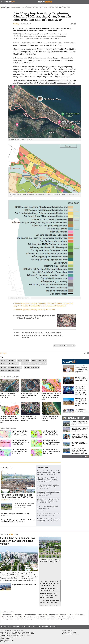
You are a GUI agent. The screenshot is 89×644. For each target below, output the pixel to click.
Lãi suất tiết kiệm (41, 617)
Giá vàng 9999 (18, 615)
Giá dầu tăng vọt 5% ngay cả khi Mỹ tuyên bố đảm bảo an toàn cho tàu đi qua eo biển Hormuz (81, 402)
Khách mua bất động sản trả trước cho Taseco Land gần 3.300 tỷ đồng (17, 496)
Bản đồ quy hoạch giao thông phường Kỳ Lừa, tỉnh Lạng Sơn (19, 451)
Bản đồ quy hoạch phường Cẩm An (10, 371)
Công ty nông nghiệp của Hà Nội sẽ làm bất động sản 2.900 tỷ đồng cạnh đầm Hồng (48, 473)
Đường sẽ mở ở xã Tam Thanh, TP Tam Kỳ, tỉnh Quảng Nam (28, 418)
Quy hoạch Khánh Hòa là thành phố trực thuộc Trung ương (50, 601)
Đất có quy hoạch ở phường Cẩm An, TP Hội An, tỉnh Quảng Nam (36, 317)
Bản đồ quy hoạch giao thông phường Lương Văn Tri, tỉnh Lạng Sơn (20, 442)
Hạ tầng (14, 7)
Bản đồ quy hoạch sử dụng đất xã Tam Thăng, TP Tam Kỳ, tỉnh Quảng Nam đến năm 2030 (9, 419)
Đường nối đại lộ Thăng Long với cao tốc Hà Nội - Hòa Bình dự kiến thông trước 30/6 (48, 501)
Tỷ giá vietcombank (8, 617)
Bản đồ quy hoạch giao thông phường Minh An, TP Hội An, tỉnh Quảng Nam (44, 36)
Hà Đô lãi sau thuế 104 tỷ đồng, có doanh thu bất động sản (24, 504)
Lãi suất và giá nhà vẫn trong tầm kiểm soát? (24, 585)
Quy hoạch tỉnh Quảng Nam (8, 360)
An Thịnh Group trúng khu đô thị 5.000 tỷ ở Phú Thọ (15, 514)
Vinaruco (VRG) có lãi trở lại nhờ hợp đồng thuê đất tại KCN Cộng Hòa (80, 430)
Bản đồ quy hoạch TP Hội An (39, 360)
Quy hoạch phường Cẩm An (32, 367)
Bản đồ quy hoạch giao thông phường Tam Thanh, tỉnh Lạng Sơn (19, 433)
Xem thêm (84, 456)
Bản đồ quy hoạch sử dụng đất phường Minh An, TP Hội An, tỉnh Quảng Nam (44, 34)
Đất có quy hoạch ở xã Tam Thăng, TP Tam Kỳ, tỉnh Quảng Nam (30, 395)
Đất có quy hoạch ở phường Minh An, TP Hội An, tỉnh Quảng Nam (41, 38)
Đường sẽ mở (20, 7)
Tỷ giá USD (71, 615)
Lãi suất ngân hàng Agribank (66, 617)
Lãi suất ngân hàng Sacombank (11, 619)
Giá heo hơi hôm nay (52, 615)
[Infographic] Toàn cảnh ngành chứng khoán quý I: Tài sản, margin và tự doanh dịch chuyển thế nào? (81, 391)
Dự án (24, 627)
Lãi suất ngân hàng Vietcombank (65, 619)
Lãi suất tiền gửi (52, 617)
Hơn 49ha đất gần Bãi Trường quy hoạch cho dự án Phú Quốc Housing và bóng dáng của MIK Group (79, 451)
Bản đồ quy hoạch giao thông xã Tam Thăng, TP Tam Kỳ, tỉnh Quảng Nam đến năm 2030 (51, 396)
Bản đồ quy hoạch (64, 7)
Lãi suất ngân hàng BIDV (28, 619)
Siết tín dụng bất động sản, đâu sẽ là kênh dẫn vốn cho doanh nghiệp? (17, 541)
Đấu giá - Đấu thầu (42, 627)
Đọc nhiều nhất (44, 468)
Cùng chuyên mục (8, 428)
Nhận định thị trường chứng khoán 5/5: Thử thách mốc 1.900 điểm (81, 379)
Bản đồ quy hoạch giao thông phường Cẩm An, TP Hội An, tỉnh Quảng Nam (42, 336)
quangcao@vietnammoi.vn (72, 634)
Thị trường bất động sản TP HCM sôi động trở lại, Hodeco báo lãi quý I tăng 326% (47, 480)
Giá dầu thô (41, 615)
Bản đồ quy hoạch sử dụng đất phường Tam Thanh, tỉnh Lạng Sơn (50, 433)
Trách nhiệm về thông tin (6, 642)
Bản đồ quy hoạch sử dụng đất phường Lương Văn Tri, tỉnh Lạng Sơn (51, 442)
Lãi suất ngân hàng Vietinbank (45, 619)
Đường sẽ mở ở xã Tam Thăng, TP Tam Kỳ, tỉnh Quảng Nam (8, 395)
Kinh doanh (54, 627)
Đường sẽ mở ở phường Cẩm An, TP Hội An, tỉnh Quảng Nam (42, 333)
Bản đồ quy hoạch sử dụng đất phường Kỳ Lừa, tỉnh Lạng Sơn (51, 451)
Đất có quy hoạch (30, 7)
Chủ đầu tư (4, 500)
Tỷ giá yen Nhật (80, 615)
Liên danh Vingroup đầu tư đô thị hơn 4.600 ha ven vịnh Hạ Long (79, 423)
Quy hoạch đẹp (40, 7)
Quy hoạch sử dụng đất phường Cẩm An (11, 367)
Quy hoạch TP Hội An (23, 360)
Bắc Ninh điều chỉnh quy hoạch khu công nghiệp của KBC (80, 444)
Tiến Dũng (16, 24)
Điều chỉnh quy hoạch (52, 7)
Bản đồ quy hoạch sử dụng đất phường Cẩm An (34, 364)
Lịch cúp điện (19, 617)
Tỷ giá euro (63, 615)
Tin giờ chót (7, 468)
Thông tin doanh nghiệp (75, 418)
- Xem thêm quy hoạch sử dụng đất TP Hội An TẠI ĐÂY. (34, 310)
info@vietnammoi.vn (8, 640)
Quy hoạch (5, 7)
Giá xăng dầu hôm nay (30, 615)
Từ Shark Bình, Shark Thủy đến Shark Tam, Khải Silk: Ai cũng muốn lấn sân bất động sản (80, 437)
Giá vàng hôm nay (7, 615)
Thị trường (17, 627)
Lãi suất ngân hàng (30, 617)
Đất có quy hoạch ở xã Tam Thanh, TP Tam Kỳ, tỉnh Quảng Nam (50, 418)
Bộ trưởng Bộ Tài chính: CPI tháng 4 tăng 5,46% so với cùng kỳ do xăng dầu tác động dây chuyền (81, 369)
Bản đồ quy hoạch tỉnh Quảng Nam (10, 364)
